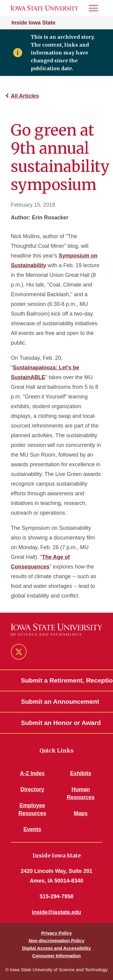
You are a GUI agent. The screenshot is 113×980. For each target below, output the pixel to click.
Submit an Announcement (57, 701)
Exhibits (81, 773)
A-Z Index (32, 773)
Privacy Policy (57, 933)
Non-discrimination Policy (56, 941)
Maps (81, 813)
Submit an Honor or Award (57, 723)
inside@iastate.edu (57, 912)
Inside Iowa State (33, 23)
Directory (32, 789)
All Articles (25, 96)
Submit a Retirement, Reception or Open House (57, 680)
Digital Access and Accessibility (56, 948)
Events (32, 829)
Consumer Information (56, 956)
